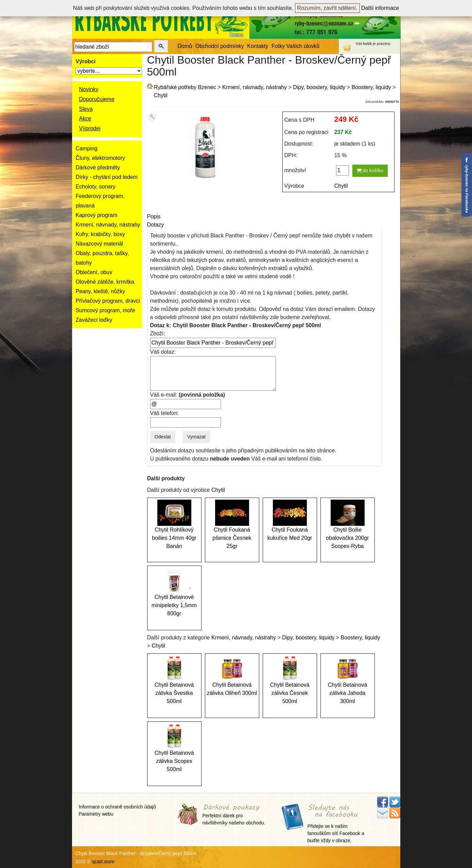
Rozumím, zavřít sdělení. (327, 8)
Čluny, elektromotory (101, 158)
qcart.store (103, 862)
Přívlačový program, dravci (108, 301)
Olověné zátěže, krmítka (105, 282)
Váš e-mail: (188, 395)
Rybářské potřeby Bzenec (185, 87)
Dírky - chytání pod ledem (107, 177)
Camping (87, 148)
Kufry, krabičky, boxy (100, 234)
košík (368, 44)
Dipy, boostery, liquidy (319, 87)
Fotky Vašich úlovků (295, 46)
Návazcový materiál (100, 244)
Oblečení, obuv (94, 272)
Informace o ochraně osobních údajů (117, 807)
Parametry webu (96, 814)
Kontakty (258, 46)
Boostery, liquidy (371, 87)
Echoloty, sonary (96, 187)
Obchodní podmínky (220, 46)
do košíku (370, 170)
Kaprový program (97, 215)
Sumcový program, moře (106, 310)
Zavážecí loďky (94, 320)
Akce (85, 119)
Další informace (380, 8)
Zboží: (158, 333)
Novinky (89, 89)
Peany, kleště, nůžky (101, 291)
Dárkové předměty (98, 168)
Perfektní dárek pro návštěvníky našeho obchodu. (234, 815)
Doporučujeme (97, 99)
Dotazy (156, 225)
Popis (154, 216)
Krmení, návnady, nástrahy (108, 225)
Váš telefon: (165, 413)
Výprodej (90, 128)
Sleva (86, 109)
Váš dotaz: (163, 352)
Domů (185, 46)
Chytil (161, 95)
